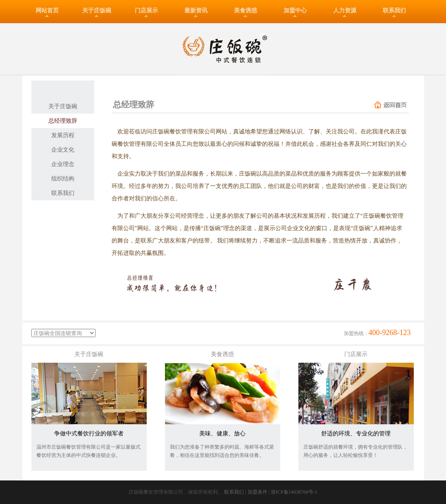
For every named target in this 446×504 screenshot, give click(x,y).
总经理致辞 (63, 121)
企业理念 (63, 164)
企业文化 (63, 150)
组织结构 (63, 179)
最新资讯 (196, 11)
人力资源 (345, 11)
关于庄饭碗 (97, 11)
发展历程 (63, 135)
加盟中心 (295, 11)
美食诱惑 (246, 11)
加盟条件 (258, 492)
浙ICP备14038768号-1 (294, 492)
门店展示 (146, 11)
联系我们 (394, 11)
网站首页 (47, 11)
